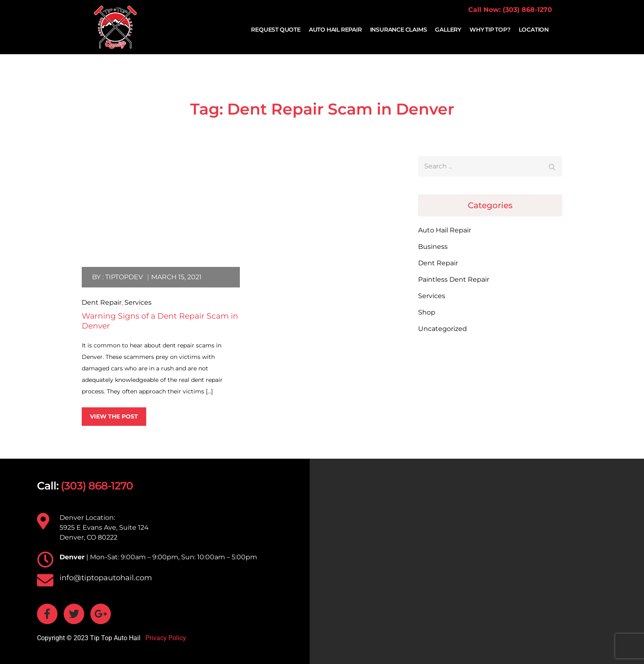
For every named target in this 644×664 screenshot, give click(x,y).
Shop (427, 312)
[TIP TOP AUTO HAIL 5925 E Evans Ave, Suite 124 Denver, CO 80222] (477, 561)
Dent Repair (102, 302)
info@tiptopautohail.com (106, 578)
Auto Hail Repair (335, 30)
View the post (114, 416)
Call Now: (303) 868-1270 (510, 10)
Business (433, 247)
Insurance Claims (399, 30)
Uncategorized (443, 329)
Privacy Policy (165, 638)
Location (534, 30)
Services (138, 302)
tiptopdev (124, 277)
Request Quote (276, 30)
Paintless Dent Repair (454, 279)
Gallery (448, 30)
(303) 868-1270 (97, 486)
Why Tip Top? (490, 30)
